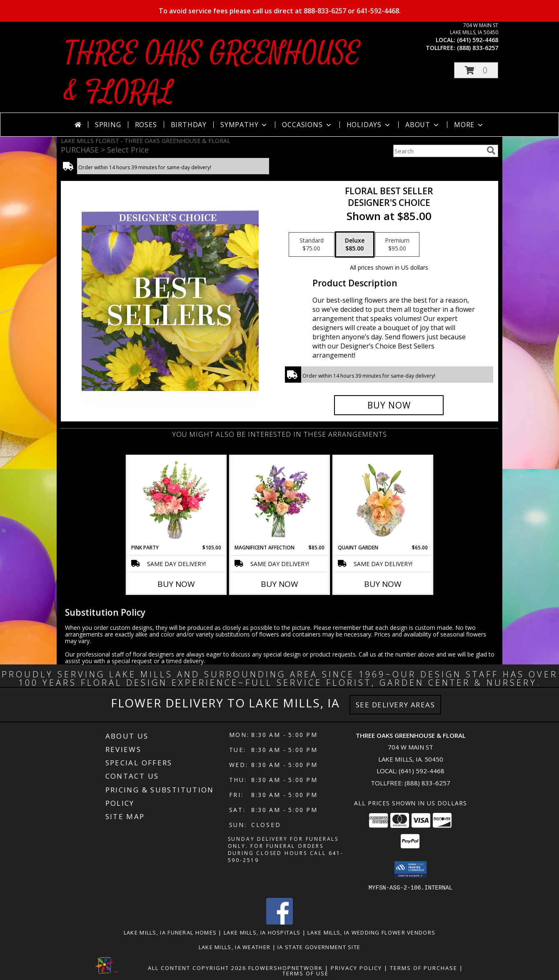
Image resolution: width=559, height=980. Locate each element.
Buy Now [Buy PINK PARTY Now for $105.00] (176, 584)
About (423, 125)
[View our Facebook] (279, 922)
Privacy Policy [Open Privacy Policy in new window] (356, 967)
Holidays (369, 125)
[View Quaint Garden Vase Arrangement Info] (383, 500)
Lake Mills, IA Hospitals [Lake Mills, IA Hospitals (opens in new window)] (262, 932)
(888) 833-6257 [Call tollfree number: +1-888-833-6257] (478, 48)
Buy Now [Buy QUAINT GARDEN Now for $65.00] (383, 584)
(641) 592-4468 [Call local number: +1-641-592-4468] (478, 40)
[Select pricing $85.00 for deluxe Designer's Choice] (355, 245)
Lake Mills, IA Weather (235, 947)
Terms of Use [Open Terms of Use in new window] (306, 973)
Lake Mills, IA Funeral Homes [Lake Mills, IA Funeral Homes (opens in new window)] (170, 932)
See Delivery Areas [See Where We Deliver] (396, 705)
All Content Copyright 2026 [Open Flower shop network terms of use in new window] (197, 967)
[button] (476, 70)
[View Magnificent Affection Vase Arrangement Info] (280, 500)
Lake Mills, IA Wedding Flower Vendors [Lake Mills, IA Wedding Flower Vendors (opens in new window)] (371, 932)
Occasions (307, 125)
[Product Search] (438, 151)
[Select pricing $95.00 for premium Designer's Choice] (397, 245)
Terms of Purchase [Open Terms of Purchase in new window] (424, 967)
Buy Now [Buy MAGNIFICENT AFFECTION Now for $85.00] (279, 584)
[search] (491, 150)
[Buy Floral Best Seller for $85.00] (389, 405)
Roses (146, 125)
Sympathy (244, 125)
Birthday (189, 125)
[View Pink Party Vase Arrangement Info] (176, 500)
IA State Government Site (319, 947)
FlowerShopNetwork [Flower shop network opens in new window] (286, 967)
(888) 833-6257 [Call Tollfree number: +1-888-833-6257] (427, 783)
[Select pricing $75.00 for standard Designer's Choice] (312, 245)
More (469, 125)
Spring (108, 125)
